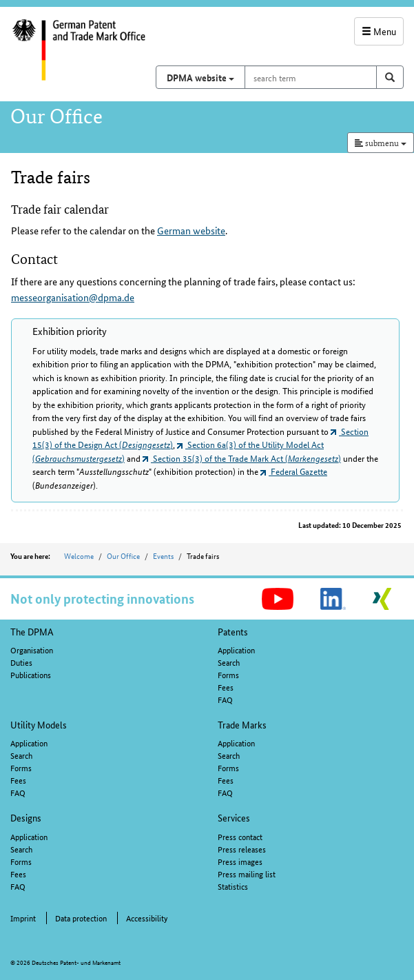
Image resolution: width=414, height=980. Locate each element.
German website (191, 230)
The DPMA (32, 631)
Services (234, 817)
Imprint (23, 918)
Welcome (79, 555)
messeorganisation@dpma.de (73, 297)
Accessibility (147, 918)
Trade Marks (242, 724)
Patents (233, 631)
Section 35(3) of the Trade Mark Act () (242, 458)
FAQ (225, 699)
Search (229, 662)
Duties (21, 662)
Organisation (32, 650)
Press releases (242, 849)
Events (163, 555)
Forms (228, 674)
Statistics (233, 886)
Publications (31, 674)
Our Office (123, 555)
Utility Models (39, 724)
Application (236, 650)
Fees (226, 687)
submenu (381, 142)
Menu (379, 31)
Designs (26, 817)
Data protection (81, 918)
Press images (240, 861)
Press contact (240, 836)
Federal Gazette (294, 471)
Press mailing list (247, 874)
